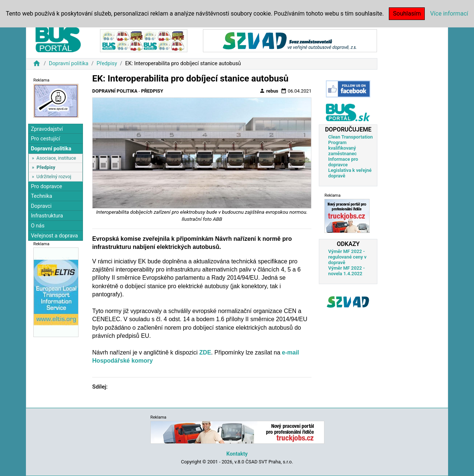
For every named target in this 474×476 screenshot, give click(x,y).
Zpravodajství (47, 129)
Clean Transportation (350, 137)
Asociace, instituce (56, 158)
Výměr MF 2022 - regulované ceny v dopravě (347, 257)
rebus (269, 91)
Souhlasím (407, 14)
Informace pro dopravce (343, 162)
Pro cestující (45, 139)
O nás (38, 226)
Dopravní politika (69, 64)
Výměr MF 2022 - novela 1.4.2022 (346, 271)
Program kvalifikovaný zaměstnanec (342, 148)
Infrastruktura (47, 216)
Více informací (449, 14)
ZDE (205, 352)
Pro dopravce (46, 187)
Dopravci (41, 206)
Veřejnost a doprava (54, 236)
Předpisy (107, 64)
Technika (41, 196)
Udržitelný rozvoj (54, 177)
